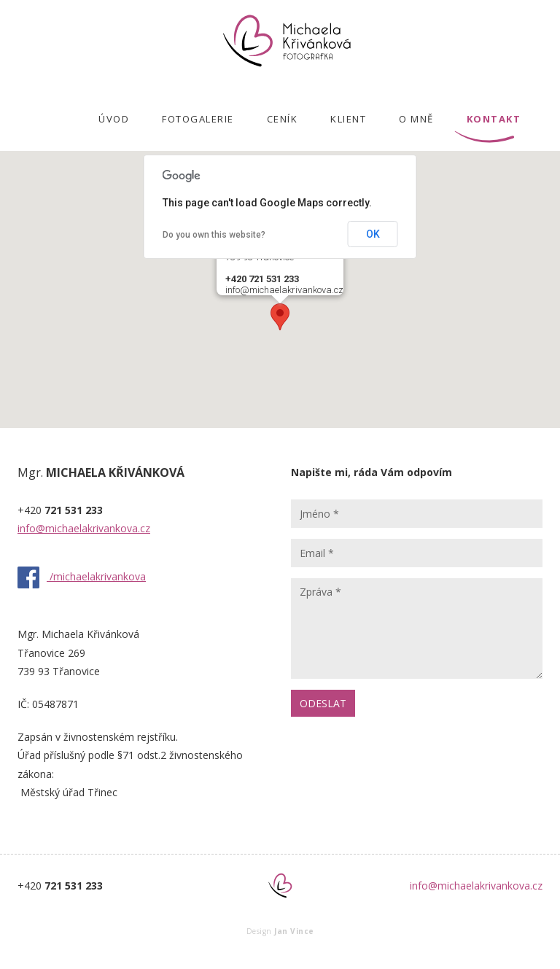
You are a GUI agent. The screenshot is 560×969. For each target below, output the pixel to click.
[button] (280, 317)
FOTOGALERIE (198, 119)
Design (280, 931)
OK (373, 234)
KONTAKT (494, 119)
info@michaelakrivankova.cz (84, 528)
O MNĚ (416, 119)
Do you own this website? (214, 235)
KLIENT (348, 119)
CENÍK (283, 119)
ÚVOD (114, 119)
